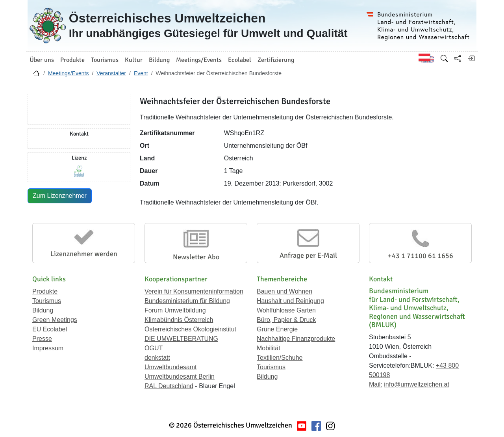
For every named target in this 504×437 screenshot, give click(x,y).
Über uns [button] (42, 60)
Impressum (48, 348)
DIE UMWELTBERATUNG (181, 339)
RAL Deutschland (169, 386)
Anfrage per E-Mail (308, 255)
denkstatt (157, 358)
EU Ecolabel (50, 329)
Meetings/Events (69, 73)
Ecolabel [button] (240, 60)
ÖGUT (154, 348)
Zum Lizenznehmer (60, 196)
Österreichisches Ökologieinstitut (190, 329)
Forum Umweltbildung (175, 310)
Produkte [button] (72, 60)
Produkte (45, 291)
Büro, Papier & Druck (286, 320)
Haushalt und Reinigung (290, 301)
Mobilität (269, 348)
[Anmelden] (471, 58)
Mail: (376, 384)
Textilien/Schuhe (280, 358)
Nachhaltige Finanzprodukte (296, 339)
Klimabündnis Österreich (179, 320)
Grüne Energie (277, 329)
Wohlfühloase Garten (286, 310)
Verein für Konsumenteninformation (194, 291)
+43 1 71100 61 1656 (421, 256)
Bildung (43, 310)
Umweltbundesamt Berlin (180, 377)
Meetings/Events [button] (199, 60)
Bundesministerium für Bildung (187, 301)
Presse (42, 339)
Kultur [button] (134, 60)
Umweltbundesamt (171, 367)
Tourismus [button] (105, 60)
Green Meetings (55, 320)
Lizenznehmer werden (84, 254)
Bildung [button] (159, 60)
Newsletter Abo (196, 257)
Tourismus (47, 301)
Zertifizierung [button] (276, 60)
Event (141, 73)
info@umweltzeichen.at (417, 384)
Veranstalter (111, 73)
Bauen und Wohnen (284, 291)
